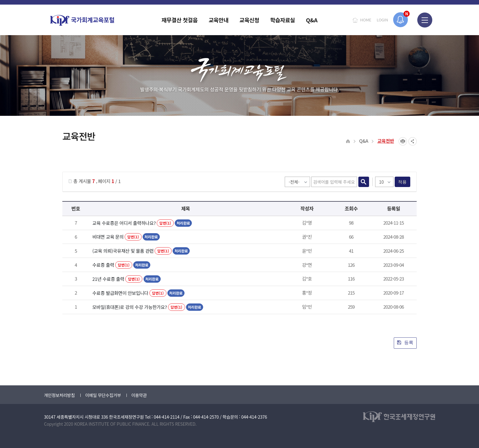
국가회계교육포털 (82, 20)
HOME (366, 20)
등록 (405, 342)
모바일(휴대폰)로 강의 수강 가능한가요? (130, 307)
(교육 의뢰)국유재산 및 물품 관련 (123, 251)
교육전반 (386, 141)
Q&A (364, 141)
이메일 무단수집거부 (103, 395)
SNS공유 (413, 141)
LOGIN (382, 20)
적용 (402, 182)
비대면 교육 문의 (108, 237)
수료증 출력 (103, 265)
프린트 (403, 141)
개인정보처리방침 (59, 395)
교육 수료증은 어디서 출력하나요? (124, 223)
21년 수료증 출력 (108, 279)
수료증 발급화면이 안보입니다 (120, 293)
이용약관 (139, 395)
